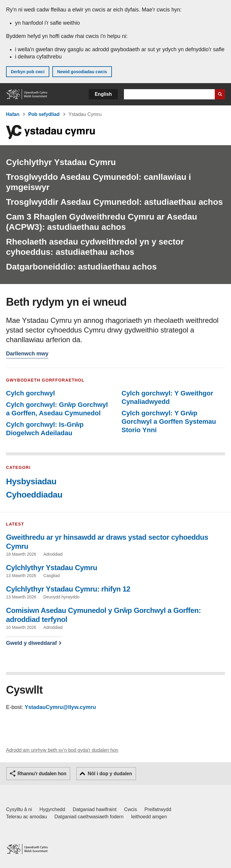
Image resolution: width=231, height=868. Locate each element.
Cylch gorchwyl (31, 393)
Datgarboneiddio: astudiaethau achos (81, 267)
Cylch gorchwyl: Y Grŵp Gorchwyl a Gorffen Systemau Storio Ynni (169, 422)
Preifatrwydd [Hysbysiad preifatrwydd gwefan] (158, 809)
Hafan (13, 114)
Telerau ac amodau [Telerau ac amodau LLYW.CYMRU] (26, 817)
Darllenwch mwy (27, 354)
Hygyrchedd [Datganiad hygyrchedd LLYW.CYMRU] (52, 809)
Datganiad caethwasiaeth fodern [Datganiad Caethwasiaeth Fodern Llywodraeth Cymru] (89, 817)
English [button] (103, 94)
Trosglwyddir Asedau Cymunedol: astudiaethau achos (114, 202)
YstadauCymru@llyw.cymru (60, 707)
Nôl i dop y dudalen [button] (110, 774)
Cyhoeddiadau (34, 495)
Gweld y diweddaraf (31, 643)
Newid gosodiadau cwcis (82, 72)
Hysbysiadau (31, 481)
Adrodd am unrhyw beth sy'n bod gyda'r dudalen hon (62, 750)
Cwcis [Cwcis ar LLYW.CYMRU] (131, 809)
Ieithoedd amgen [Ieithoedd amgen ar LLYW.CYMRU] (149, 817)
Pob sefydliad (44, 114)
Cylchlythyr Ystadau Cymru (61, 162)
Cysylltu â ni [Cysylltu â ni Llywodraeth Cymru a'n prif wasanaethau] (19, 809)
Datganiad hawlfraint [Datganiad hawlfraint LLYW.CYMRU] (95, 809)
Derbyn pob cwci (28, 72)
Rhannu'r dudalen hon (42, 774)
